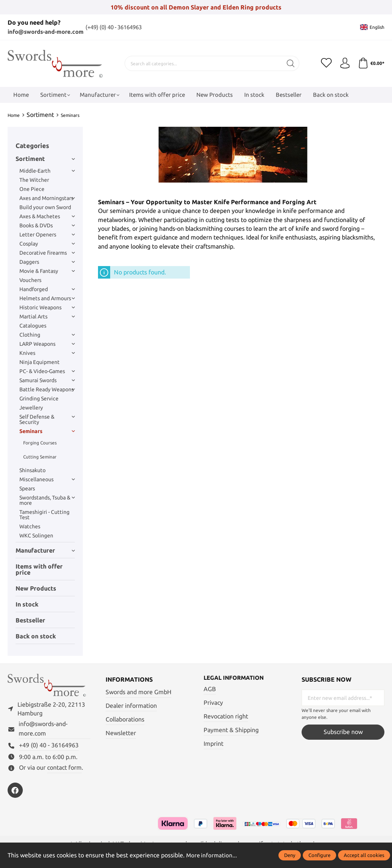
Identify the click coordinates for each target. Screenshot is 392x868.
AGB (210, 689)
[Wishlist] (325, 63)
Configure (319, 855)
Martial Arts (47, 317)
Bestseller (30, 620)
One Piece (32, 189)
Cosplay (47, 244)
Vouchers (30, 280)
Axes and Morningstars (47, 198)
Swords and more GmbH (138, 692)
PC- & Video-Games (47, 371)
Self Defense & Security (47, 419)
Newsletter (121, 733)
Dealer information (131, 706)
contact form (64, 770)
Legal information (236, 678)
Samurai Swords (47, 380)
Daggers (47, 262)
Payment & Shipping (231, 730)
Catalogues (33, 326)
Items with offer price (39, 569)
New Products (36, 588)
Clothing (47, 335)
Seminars (47, 431)
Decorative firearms (47, 253)
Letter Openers (47, 235)
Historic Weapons (47, 307)
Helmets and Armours (47, 298)
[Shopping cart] (371, 63)
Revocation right (226, 716)
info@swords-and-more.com (49, 32)
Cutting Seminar (40, 457)
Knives (47, 353)
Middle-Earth (47, 171)
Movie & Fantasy (47, 271)
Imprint (213, 744)
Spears (27, 488)
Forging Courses (40, 443)
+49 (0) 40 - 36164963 (49, 747)
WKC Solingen (36, 536)
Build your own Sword (45, 207)
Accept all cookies (364, 855)
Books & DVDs (47, 225)
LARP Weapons (47, 344)
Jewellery (31, 408)
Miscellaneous (47, 479)
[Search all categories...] (202, 63)
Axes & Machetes (47, 216)
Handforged (47, 289)
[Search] (290, 63)
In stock (27, 604)
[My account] (344, 63)
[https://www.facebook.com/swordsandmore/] (15, 792)
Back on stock (36, 636)
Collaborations (125, 719)
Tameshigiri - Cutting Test (44, 515)
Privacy (213, 703)
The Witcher (34, 180)
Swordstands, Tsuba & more (47, 500)
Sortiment (45, 159)
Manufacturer (45, 550)
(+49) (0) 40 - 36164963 (124, 27)
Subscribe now (343, 732)
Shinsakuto (32, 470)
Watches (30, 526)
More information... (212, 855)
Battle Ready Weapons (47, 389)
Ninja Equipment (40, 362)
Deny (290, 855)
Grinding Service (39, 399)
